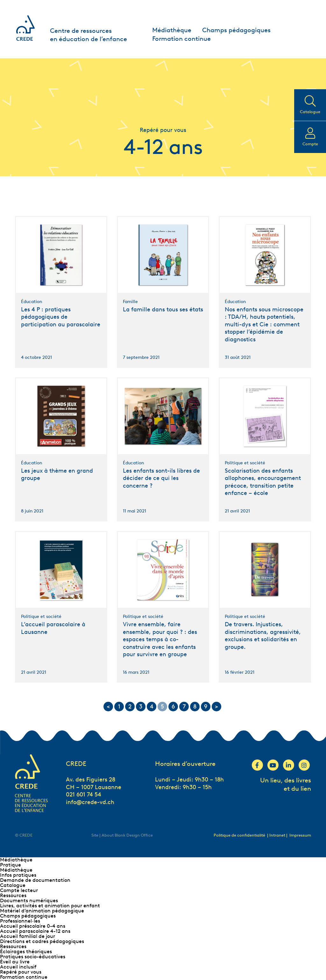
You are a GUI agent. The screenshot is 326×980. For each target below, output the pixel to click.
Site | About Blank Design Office (122, 835)
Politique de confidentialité (239, 835)
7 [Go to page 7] (184, 707)
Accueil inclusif (18, 967)
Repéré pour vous (21, 972)
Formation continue (181, 39)
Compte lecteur (19, 890)
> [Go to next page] (216, 707)
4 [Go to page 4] (152, 707)
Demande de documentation (35, 880)
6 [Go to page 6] (173, 707)
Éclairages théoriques (26, 951)
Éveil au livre (15, 962)
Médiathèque (172, 30)
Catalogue (13, 885)
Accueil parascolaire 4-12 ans (35, 931)
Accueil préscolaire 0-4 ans (33, 926)
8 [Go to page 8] (195, 707)
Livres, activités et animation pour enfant (50, 906)
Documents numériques (29, 900)
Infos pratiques (18, 875)
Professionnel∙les (20, 921)
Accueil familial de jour (28, 936)
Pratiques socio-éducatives (33, 957)
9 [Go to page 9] (206, 707)
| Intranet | (278, 835)
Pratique (11, 865)
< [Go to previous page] (108, 707)
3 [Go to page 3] (141, 707)
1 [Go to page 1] (119, 707)
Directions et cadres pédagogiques (42, 941)
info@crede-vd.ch (90, 802)
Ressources (13, 895)
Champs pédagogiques (236, 30)
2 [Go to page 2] (130, 707)
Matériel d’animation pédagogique (42, 911)
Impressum (300, 835)
